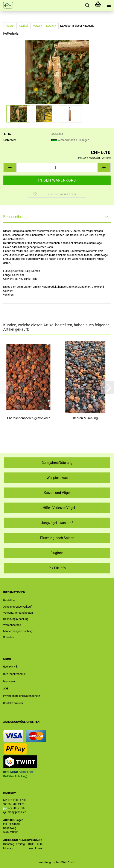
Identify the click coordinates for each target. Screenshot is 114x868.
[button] (10, 167)
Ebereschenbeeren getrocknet (28, 418)
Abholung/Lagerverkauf (17, 607)
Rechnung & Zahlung (16, 619)
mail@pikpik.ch (17, 812)
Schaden (9, 637)
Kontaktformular (13, 703)
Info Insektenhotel (14, 674)
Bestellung (10, 600)
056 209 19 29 (16, 804)
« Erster (10, 26)
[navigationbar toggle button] (109, 5)
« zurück (24, 26)
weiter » (37, 26)
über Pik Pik (10, 667)
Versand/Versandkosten (18, 613)
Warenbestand (12, 625)
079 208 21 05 (16, 808)
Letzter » (51, 26)
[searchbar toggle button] (87, 5)
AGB (6, 688)
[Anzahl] (57, 167)
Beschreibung (15, 217)
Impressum (10, 681)
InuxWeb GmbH (66, 862)
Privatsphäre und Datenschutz (21, 696)
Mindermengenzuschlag (18, 631)
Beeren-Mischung (85, 418)
